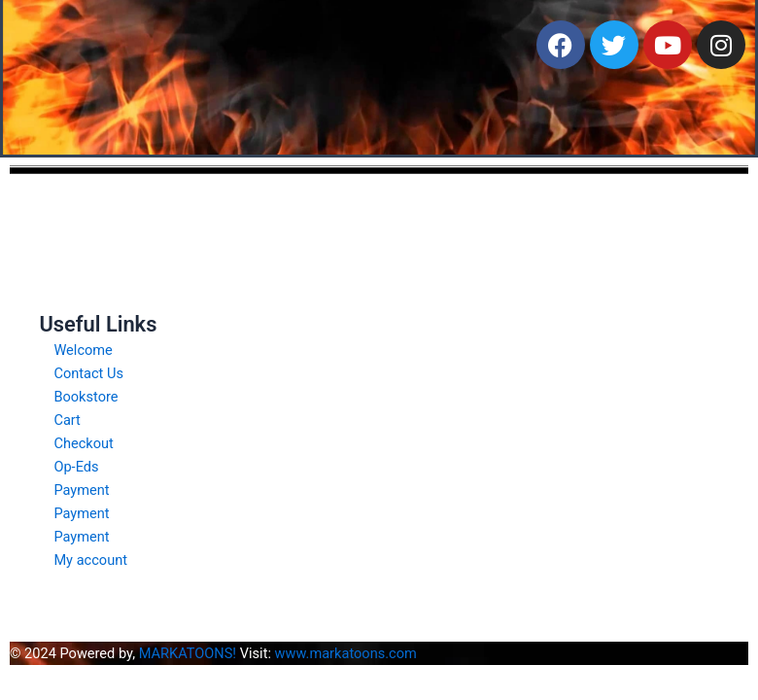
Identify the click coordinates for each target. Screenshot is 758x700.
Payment (81, 490)
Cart (67, 420)
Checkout (83, 443)
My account (90, 560)
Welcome (83, 350)
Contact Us (88, 373)
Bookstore (86, 397)
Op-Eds (76, 467)
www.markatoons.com (346, 653)
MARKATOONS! (188, 653)
